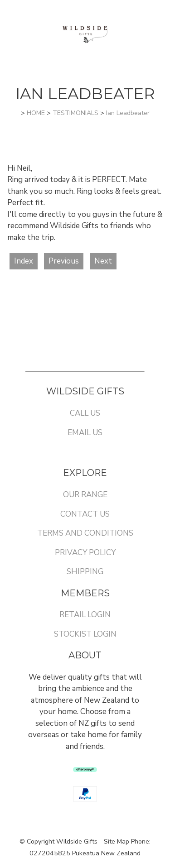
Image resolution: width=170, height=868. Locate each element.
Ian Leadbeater (128, 113)
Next (103, 261)
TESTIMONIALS (75, 113)
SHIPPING (85, 572)
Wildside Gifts (77, 842)
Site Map (117, 842)
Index (24, 261)
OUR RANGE (85, 495)
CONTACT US (85, 514)
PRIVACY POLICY (85, 553)
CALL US (85, 413)
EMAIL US (85, 433)
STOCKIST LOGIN (85, 634)
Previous (64, 261)
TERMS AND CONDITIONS (85, 533)
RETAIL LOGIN (85, 615)
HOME (36, 113)
